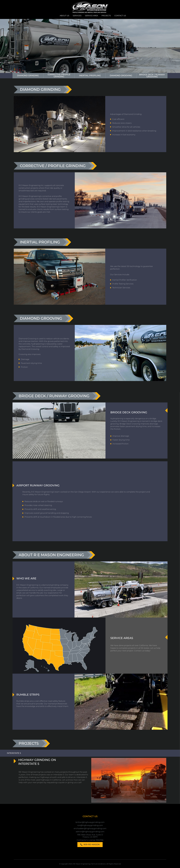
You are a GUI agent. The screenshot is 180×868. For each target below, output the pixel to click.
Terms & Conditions (98, 864)
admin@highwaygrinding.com (90, 831)
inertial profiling (90, 75)
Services (77, 16)
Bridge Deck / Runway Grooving (152, 75)
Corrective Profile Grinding (59, 75)
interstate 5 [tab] (14, 753)
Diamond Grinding (28, 75)
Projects (106, 16)
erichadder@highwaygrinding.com (90, 828)
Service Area (91, 16)
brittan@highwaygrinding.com (90, 822)
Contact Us (120, 16)
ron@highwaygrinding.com (90, 825)
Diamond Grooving (121, 75)
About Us (64, 16)
